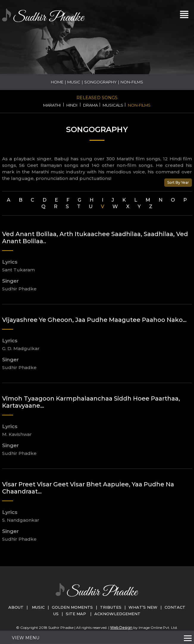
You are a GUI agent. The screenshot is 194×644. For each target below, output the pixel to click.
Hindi (72, 105)
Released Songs (97, 98)
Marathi (52, 105)
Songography (100, 82)
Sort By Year (178, 182)
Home (57, 82)
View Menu (26, 638)
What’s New (143, 607)
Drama (90, 105)
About (16, 607)
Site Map (76, 614)
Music (74, 82)
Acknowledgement (117, 614)
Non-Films (139, 105)
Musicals (113, 105)
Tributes (111, 607)
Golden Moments (72, 607)
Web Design (121, 628)
